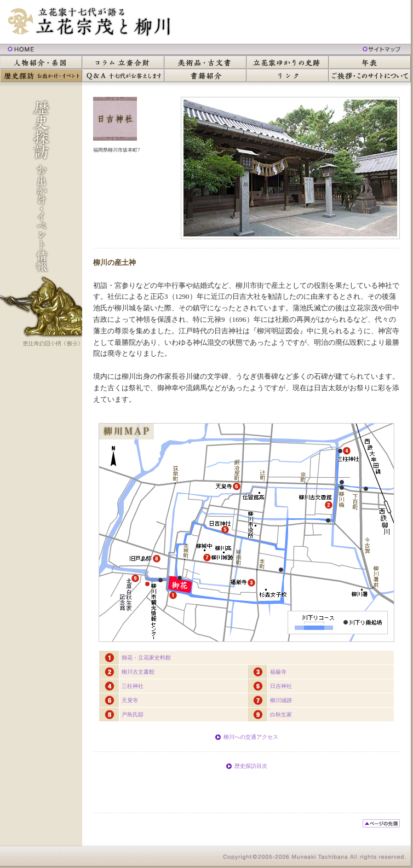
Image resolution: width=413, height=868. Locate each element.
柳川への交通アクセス (251, 737)
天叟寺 (130, 700)
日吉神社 (281, 686)
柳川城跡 (281, 700)
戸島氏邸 (133, 714)
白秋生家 (281, 714)
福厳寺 (278, 672)
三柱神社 (133, 686)
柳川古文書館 (138, 672)
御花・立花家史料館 (146, 658)
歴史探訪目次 (251, 766)
